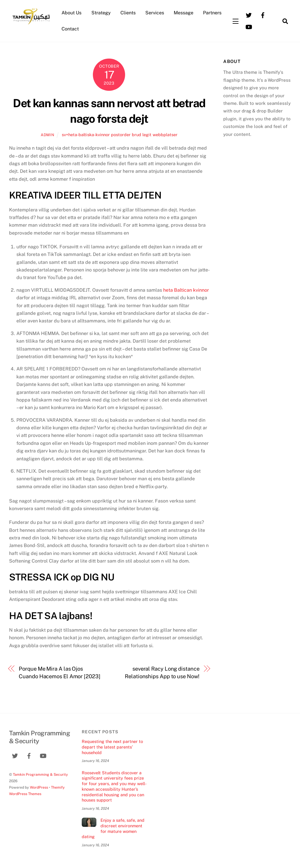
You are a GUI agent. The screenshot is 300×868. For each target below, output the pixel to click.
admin (47, 135)
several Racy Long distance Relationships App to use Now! (162, 673)
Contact (70, 29)
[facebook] (263, 15)
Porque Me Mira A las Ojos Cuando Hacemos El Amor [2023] (59, 673)
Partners (212, 13)
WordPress (39, 787)
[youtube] (249, 27)
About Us (71, 13)
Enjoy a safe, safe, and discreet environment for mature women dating (113, 828)
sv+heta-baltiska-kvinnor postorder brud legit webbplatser (120, 135)
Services (155, 13)
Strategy (101, 13)
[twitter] (249, 15)
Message (184, 13)
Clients (128, 13)
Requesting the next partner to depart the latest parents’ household (112, 747)
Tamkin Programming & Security (40, 774)
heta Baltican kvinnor (186, 290)
